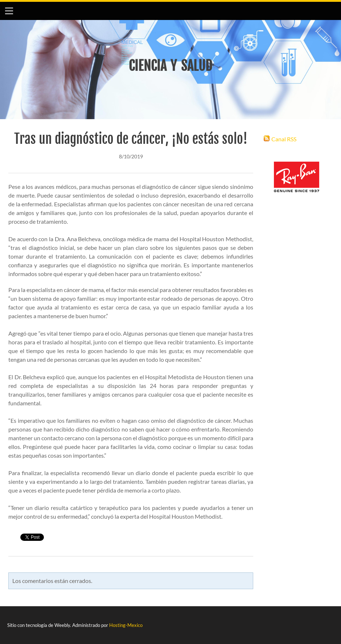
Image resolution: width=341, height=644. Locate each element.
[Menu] (9, 11)
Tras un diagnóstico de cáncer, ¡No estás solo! (131, 139)
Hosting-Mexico (126, 625)
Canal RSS (284, 139)
